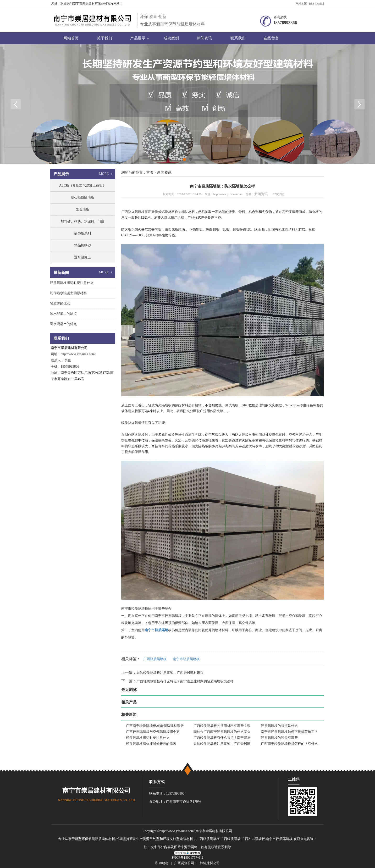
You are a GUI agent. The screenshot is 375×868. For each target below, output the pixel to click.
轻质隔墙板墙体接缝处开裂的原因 (151, 744)
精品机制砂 (83, 245)
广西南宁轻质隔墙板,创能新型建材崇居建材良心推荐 (155, 726)
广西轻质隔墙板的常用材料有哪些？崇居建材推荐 (222, 726)
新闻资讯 (204, 38)
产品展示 (138, 38)
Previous (16, 104)
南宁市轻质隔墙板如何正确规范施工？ (289, 732)
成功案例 (171, 38)
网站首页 (71, 38)
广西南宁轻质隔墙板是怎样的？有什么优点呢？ (289, 744)
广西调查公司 (184, 863)
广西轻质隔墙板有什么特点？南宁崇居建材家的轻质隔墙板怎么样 (185, 681)
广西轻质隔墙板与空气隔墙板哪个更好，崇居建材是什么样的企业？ (153, 732)
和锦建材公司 (210, 863)
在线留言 (271, 38)
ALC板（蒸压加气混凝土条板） (83, 185)
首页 (150, 172)
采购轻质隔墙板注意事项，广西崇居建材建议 (170, 673)
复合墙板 (83, 209)
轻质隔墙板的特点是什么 (279, 726)
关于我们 (105, 38)
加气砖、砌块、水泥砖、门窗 (83, 221)
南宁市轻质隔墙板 (168, 616)
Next (359, 104)
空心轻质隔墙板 (83, 197)
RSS (312, 4)
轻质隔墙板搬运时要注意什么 (148, 738)
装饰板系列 (83, 233)
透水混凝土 (83, 257)
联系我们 (238, 38)
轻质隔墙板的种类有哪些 (279, 738)
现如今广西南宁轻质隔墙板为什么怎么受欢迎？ (222, 732)
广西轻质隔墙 (231, 839)
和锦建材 (162, 863)
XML (319, 4)
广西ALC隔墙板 (253, 839)
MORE (106, 174)
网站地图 (301, 4)
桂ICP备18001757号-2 (187, 858)
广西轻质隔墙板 (155, 659)
